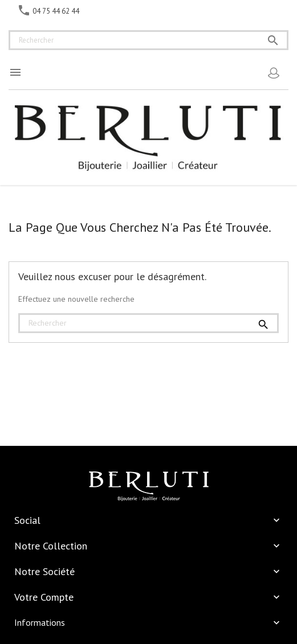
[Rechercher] (148, 40)
